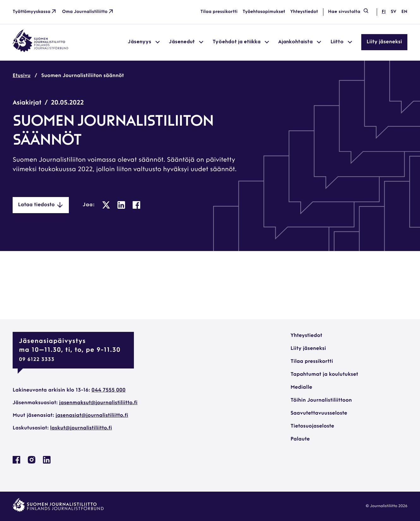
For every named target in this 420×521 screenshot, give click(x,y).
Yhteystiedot (304, 12)
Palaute (300, 439)
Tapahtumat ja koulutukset (324, 374)
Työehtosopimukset (264, 12)
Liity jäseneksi (384, 42)
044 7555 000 (109, 390)
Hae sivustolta (349, 12)
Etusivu (22, 76)
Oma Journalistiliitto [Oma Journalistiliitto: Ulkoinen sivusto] (88, 12)
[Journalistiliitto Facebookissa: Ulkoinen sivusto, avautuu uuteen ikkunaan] (16, 462)
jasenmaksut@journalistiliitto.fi (98, 403)
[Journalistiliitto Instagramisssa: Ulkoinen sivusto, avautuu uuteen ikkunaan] (32, 462)
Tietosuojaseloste (312, 426)
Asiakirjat (27, 103)
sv (393, 12)
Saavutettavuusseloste (319, 413)
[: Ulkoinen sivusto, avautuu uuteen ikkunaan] (106, 205)
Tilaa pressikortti (219, 12)
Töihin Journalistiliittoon (321, 400)
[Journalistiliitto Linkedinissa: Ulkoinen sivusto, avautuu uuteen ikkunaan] (47, 462)
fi (384, 12)
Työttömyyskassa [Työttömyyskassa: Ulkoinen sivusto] (35, 12)
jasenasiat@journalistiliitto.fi (92, 416)
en (404, 12)
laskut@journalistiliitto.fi (81, 428)
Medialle (301, 387)
